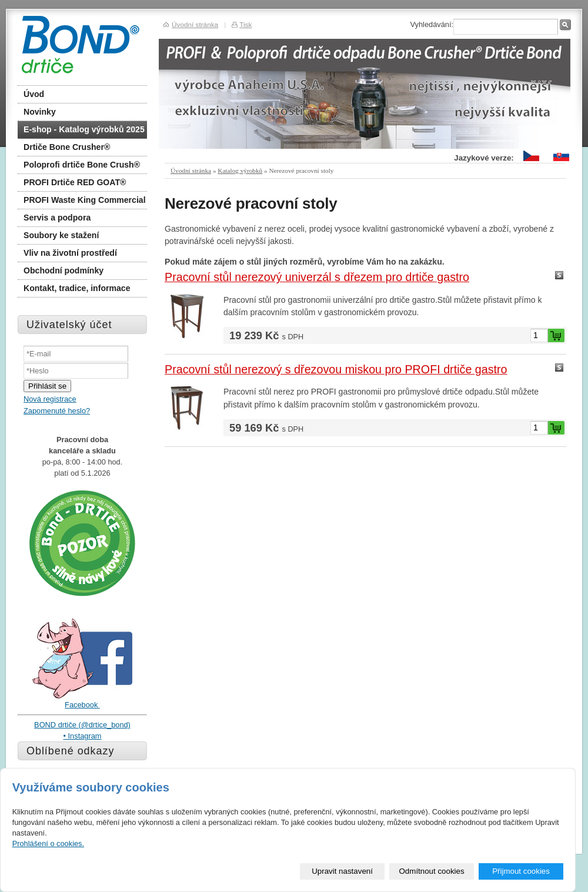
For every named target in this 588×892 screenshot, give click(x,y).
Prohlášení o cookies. (48, 843)
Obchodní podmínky (64, 270)
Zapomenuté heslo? (57, 411)
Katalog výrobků (240, 171)
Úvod (34, 94)
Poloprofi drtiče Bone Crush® (82, 165)
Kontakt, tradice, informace (77, 288)
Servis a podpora (57, 218)
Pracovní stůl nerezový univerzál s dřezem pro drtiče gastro (317, 277)
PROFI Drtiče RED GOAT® (75, 182)
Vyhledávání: (432, 24)
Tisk (245, 24)
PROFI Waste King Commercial (85, 200)
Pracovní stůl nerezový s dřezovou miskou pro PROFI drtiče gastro (336, 369)
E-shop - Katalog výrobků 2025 (84, 129)
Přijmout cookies (521, 871)
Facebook (82, 705)
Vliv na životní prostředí (70, 253)
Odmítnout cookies (432, 871)
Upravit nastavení (342, 871)
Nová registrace (50, 399)
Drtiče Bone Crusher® (67, 147)
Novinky (40, 112)
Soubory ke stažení (61, 235)
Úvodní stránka (191, 171)
